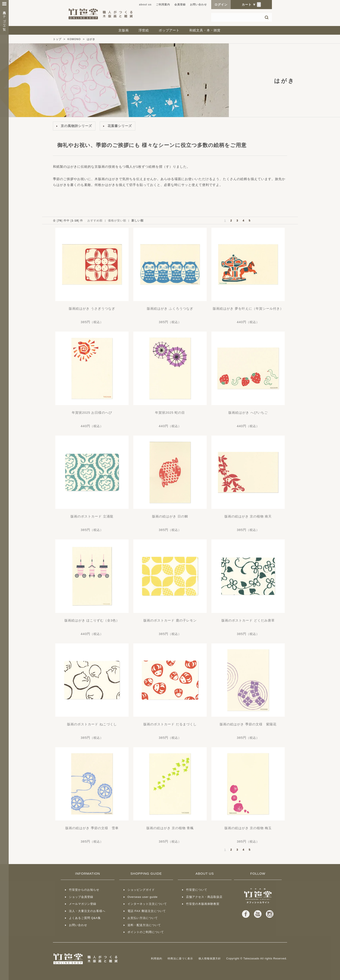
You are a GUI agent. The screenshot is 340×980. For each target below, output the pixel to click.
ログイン (221, 5)
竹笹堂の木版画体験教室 (203, 904)
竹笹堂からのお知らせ (84, 890)
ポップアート (169, 30)
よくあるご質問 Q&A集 (85, 918)
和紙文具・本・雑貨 (205, 30)
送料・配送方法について (144, 925)
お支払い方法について (143, 918)
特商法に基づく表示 (180, 959)
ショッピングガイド (141, 890)
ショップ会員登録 (81, 897)
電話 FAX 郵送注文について (147, 911)
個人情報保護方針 (210, 959)
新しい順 (137, 221)
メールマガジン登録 (83, 904)
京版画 (124, 30)
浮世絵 (144, 30)
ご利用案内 (163, 5)
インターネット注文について (147, 904)
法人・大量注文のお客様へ (87, 911)
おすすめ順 (95, 221)
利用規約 (157, 959)
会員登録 (180, 5)
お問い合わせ (198, 5)
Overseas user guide (143, 897)
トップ (57, 39)
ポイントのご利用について (146, 932)
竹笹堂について (197, 890)
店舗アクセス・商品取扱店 (204, 897)
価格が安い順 (117, 221)
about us (145, 5)
